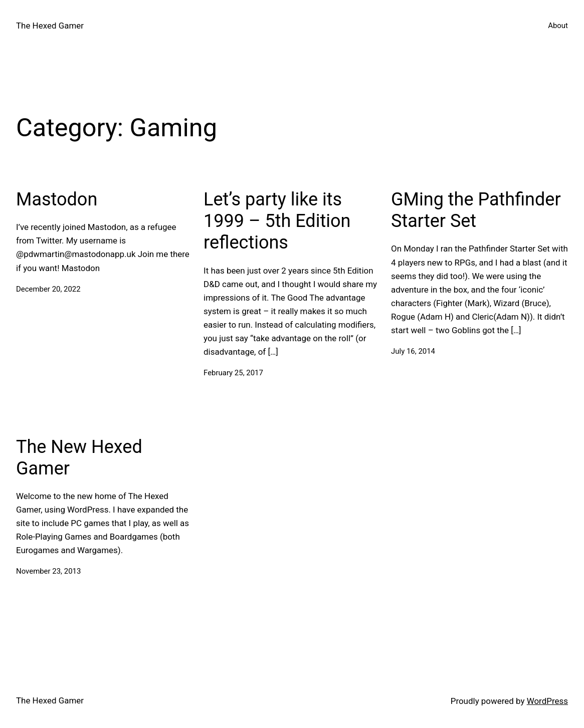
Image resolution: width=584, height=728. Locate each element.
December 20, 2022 (48, 289)
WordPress (547, 701)
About (558, 26)
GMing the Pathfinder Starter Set (476, 210)
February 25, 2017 (233, 373)
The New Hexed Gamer (79, 458)
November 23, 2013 (48, 571)
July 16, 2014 (413, 351)
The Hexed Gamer (50, 26)
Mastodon (57, 199)
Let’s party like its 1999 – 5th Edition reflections (277, 221)
